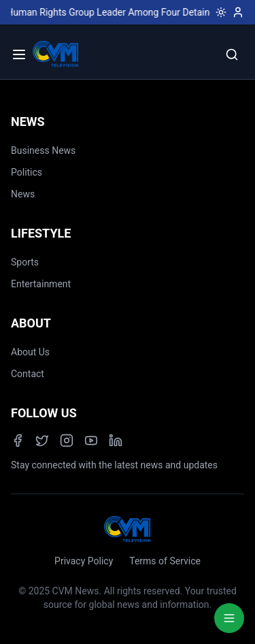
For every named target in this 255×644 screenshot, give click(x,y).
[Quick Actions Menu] (229, 618)
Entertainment (41, 284)
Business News (43, 150)
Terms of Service (165, 561)
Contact (28, 374)
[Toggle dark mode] (218, 12)
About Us (30, 352)
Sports (25, 262)
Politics (27, 172)
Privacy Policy (84, 561)
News (23, 194)
